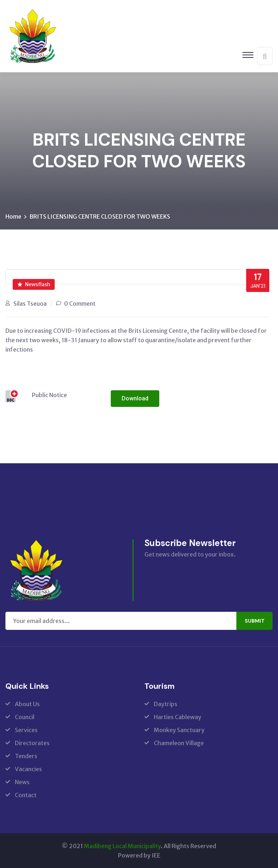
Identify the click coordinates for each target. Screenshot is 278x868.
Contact (26, 795)
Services (26, 730)
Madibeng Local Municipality (122, 846)
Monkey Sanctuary (179, 730)
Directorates (32, 743)
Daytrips (166, 704)
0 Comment (80, 304)
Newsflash (34, 284)
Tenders (26, 756)
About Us (27, 704)
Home (13, 216)
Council (25, 717)
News (22, 782)
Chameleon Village (179, 743)
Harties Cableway (178, 717)
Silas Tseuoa (30, 304)
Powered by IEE (139, 855)
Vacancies (28, 769)
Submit (255, 621)
